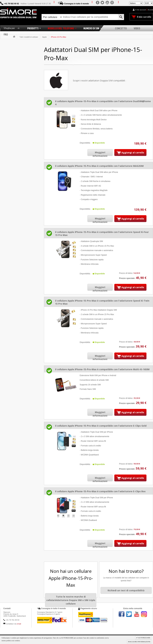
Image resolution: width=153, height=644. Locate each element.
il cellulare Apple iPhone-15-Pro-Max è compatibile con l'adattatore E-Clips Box (100, 491)
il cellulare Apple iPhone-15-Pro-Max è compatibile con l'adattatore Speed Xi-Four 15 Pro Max (102, 234)
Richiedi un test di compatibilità (126, 590)
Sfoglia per (13, 28)
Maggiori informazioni (100, 154)
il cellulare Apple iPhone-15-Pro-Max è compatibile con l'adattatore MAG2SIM (99, 166)
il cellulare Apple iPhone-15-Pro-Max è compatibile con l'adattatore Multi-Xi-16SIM (102, 369)
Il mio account (141, 10)
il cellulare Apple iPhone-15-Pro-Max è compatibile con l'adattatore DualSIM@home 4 (103, 103)
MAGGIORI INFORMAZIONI (139, 642)
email (19, 624)
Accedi (150, 10)
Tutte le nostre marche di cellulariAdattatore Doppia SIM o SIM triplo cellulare (71, 600)
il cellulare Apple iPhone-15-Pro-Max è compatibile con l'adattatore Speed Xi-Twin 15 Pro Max (102, 302)
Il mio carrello (144, 17)
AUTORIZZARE (144, 638)
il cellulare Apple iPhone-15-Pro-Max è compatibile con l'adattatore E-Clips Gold (101, 426)
